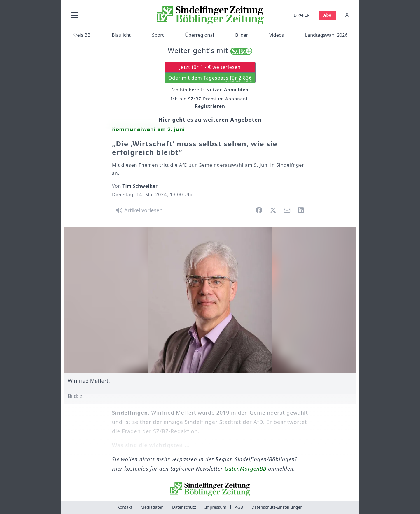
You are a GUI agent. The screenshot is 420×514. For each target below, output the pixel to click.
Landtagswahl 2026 (326, 35)
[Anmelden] (347, 15)
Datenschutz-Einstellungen (277, 507)
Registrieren (210, 106)
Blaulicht (121, 35)
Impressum (215, 507)
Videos (276, 35)
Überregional (199, 35)
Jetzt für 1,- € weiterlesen (210, 67)
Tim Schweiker (140, 186)
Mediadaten (152, 507)
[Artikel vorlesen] (138, 210)
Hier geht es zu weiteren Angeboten (210, 120)
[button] (106, 15)
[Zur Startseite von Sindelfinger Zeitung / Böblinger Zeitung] (210, 15)
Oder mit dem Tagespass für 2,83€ (211, 79)
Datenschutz (184, 507)
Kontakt (125, 507)
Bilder (242, 35)
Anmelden (236, 90)
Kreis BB (81, 35)
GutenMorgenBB (245, 469)
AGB (239, 507)
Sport (158, 35)
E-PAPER (302, 15)
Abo (327, 15)
